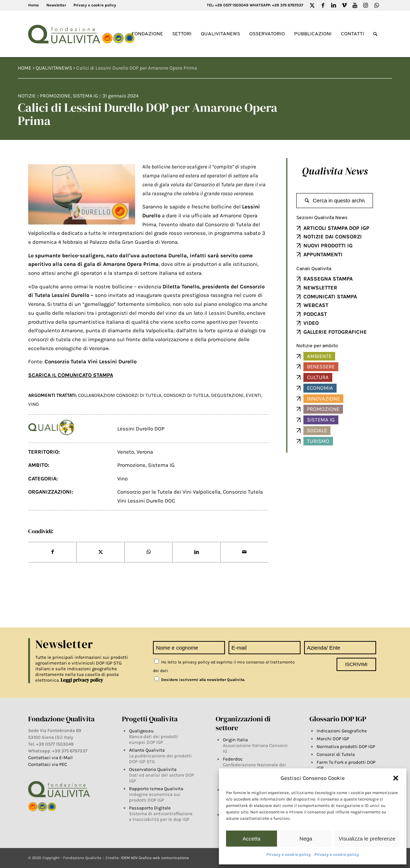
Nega (306, 839)
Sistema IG (85, 96)
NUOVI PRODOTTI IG (328, 246)
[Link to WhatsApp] (376, 5)
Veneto (126, 452)
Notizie (27, 96)
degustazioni (227, 395)
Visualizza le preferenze (367, 839)
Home (34, 5)
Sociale (317, 430)
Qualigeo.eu (141, 731)
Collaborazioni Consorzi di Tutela (120, 395)
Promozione (55, 96)
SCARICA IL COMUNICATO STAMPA (71, 375)
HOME (25, 68)
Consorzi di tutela (186, 395)
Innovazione (323, 399)
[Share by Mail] (245, 552)
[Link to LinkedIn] (334, 5)
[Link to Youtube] (355, 5)
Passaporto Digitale (150, 808)
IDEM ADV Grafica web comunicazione (155, 858)
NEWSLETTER (320, 288)
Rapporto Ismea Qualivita (156, 789)
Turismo (318, 441)
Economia (320, 388)
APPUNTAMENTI (323, 254)
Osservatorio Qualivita (153, 769)
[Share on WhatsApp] (149, 552)
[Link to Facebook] (323, 5)
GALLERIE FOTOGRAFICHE (335, 332)
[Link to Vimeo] (344, 5)
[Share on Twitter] (101, 552)
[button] (396, 778)
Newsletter (56, 5)
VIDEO (311, 323)
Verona (145, 452)
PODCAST (315, 314)
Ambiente (319, 356)
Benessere (321, 367)
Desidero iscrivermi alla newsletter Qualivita (199, 680)
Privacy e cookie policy (289, 854)
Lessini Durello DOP (141, 429)
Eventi (253, 395)
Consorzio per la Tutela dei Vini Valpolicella (169, 492)
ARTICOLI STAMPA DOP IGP (336, 228)
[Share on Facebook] (53, 552)
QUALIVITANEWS (54, 68)
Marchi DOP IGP (333, 739)
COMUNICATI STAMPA (330, 297)
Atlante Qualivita (147, 750)
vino (34, 404)
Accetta (251, 839)
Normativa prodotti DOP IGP (346, 746)
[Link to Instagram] (366, 5)
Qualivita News (335, 171)
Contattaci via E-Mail (51, 758)
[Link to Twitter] (312, 5)
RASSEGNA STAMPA (328, 279)
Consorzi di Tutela (336, 754)
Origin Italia (235, 740)
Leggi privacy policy (82, 680)
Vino (122, 479)
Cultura (318, 377)
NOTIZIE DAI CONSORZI (333, 237)
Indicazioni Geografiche (342, 731)
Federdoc (233, 759)
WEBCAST (316, 305)
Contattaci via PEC (48, 764)
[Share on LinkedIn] (196, 552)
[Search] (375, 34)
